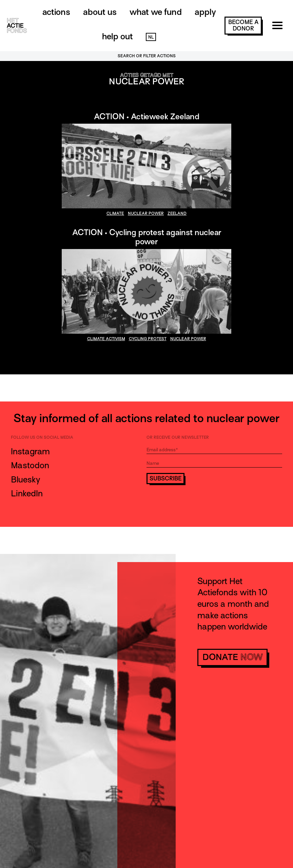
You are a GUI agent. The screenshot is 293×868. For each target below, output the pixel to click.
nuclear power (146, 213)
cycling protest (148, 339)
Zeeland (177, 213)
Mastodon (30, 465)
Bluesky (25, 480)
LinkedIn (27, 493)
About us (100, 12)
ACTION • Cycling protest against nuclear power (147, 237)
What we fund (156, 12)
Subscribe (166, 479)
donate (232, 657)
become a (243, 25)
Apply (205, 12)
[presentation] (198, 503)
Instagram (30, 451)
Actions (56, 12)
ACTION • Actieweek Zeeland (147, 116)
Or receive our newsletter (178, 437)
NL (151, 37)
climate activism (106, 339)
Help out (118, 36)
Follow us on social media (42, 437)
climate (115, 213)
